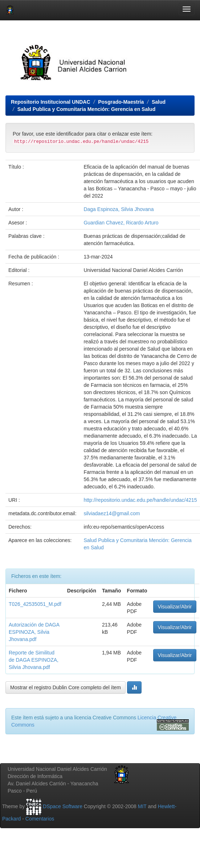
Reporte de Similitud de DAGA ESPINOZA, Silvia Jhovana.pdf (34, 660)
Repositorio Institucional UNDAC (51, 102)
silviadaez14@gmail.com (112, 513)
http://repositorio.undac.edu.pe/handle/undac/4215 (140, 500)
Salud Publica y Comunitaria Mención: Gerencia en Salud (86, 109)
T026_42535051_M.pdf (35, 604)
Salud (159, 102)
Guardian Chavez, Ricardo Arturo (121, 223)
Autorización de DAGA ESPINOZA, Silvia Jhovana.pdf (34, 632)
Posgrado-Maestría (121, 102)
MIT (142, 806)
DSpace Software (63, 806)
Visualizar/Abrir (175, 607)
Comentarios (40, 819)
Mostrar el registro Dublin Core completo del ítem (66, 687)
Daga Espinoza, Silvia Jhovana (119, 209)
